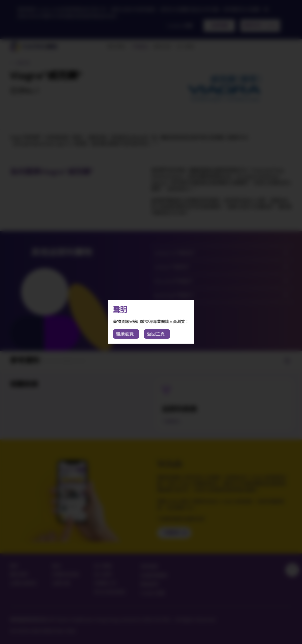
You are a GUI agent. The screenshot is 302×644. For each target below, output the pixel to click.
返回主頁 (156, 334)
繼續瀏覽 (125, 334)
